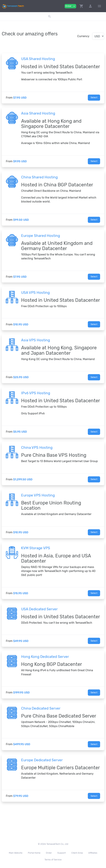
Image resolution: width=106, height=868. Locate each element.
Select (94, 97)
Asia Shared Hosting (38, 113)
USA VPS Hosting (35, 293)
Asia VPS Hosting (36, 340)
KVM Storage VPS (36, 548)
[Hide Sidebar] (99, 6)
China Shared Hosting (39, 177)
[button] (81, 6)
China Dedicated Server (41, 708)
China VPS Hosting (37, 448)
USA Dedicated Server (39, 609)
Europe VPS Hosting (38, 495)
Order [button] (70, 6)
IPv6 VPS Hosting (36, 393)
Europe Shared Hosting (41, 236)
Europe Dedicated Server (42, 760)
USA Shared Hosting (38, 59)
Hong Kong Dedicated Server (45, 657)
